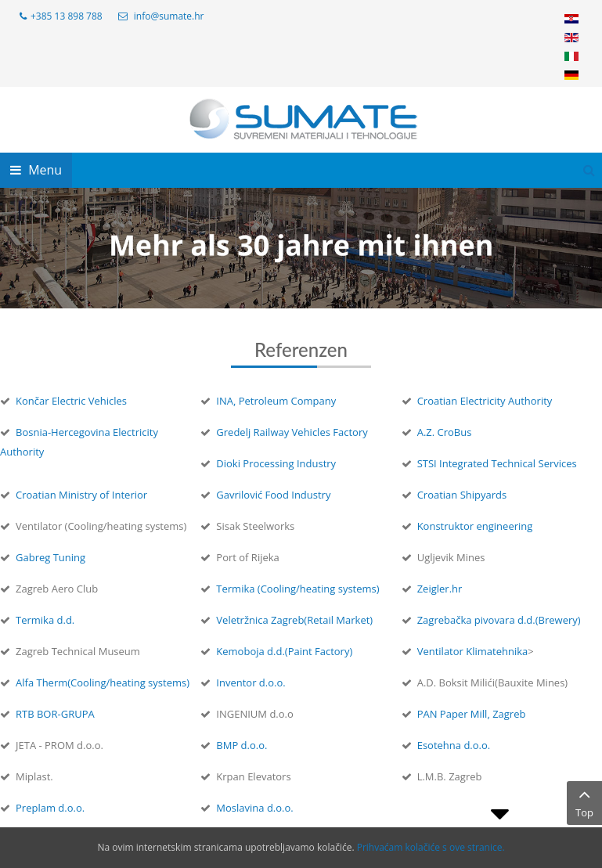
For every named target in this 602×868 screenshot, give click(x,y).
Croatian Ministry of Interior (81, 495)
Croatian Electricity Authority (485, 401)
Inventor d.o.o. (251, 683)
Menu (36, 170)
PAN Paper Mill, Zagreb (472, 714)
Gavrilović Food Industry (273, 495)
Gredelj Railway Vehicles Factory (292, 432)
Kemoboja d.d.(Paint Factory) (284, 651)
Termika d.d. (45, 620)
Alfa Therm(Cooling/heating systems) (103, 683)
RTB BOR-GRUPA (55, 714)
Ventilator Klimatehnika (473, 651)
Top (584, 802)
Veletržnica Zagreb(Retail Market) (294, 620)
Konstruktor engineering (475, 526)
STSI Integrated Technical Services (497, 463)
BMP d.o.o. (242, 745)
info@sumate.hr (169, 16)
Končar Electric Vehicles (71, 401)
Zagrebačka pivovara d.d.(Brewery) (499, 620)
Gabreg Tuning (50, 557)
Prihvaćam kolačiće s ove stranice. (431, 847)
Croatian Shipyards (462, 495)
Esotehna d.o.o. (454, 745)
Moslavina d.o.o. (254, 808)
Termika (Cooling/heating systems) (297, 589)
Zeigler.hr (440, 589)
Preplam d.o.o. (50, 808)
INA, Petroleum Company (276, 401)
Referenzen (301, 349)
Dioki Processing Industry (276, 463)
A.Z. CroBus (445, 432)
